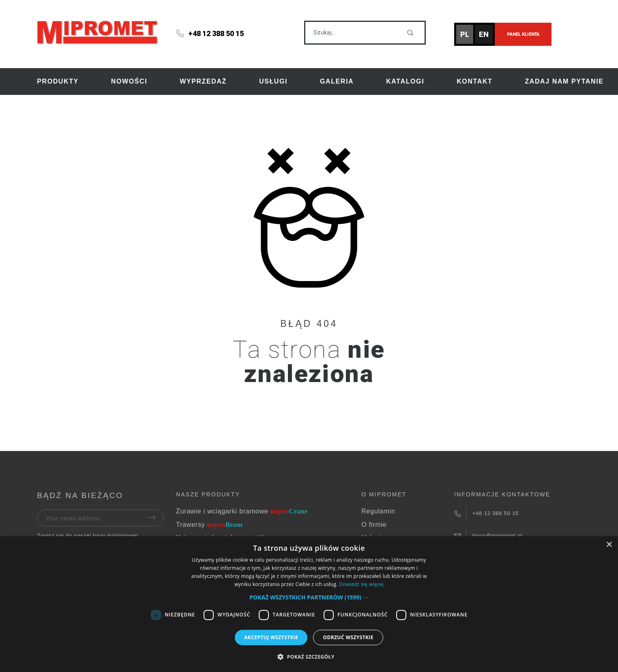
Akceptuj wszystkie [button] (271, 637)
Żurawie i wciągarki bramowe (242, 511)
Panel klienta (523, 34)
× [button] (609, 545)
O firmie (374, 525)
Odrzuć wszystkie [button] (348, 637)
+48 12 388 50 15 (216, 33)
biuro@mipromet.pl (497, 536)
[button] (309, 597)
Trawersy (209, 525)
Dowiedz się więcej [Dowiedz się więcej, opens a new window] (361, 584)
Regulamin (378, 511)
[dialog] (309, 604)
